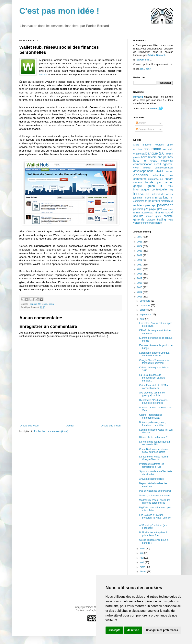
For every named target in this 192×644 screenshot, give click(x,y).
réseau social (48, 304)
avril (142, 562)
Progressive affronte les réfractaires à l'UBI (152, 465)
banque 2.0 (35, 304)
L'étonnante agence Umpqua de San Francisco (154, 354)
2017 (140, 278)
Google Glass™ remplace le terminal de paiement (154, 362)
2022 (140, 255)
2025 (140, 242)
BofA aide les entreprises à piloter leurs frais (153, 534)
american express (153, 145)
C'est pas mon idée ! (59, 11)
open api (149, 205)
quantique (168, 209)
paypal (153, 209)
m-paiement (152, 201)
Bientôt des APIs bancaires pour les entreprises (153, 402)
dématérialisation (164, 168)
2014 (140, 292)
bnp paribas (165, 157)
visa (170, 220)
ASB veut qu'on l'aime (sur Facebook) (153, 527)
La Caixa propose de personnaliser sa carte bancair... (152, 378)
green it (155, 186)
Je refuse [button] (133, 630)
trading (162, 220)
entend (43, 75)
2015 (140, 287)
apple (170, 145)
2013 (140, 297)
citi (145, 161)
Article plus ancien (111, 426)
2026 (140, 237)
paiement (165, 205)
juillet (143, 549)
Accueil (70, 426)
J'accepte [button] (115, 630)
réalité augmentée (143, 213)
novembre (145, 305)
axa (164, 149)
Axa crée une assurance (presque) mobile (152, 394)
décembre (145, 301)
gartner (168, 182)
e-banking (159, 175)
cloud (154, 161)
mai (142, 558)
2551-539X (145, 69)
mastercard (167, 201)
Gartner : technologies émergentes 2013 (151, 416)
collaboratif (167, 161)
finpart (169, 179)
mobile (138, 205)
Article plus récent (30, 426)
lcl (153, 198)
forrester (138, 183)
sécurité (138, 216)
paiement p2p (141, 209)
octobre (144, 310)
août (142, 319)
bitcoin (152, 157)
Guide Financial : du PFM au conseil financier (154, 387)
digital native (164, 171)
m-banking (162, 198)
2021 (140, 260)
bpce (136, 161)
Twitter (153, 109)
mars (143, 567)
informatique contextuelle (150, 189)
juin (142, 553)
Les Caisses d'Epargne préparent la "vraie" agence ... (155, 518)
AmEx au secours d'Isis (151, 479)
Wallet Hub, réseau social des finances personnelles (155, 501)
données (141, 175)
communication (143, 164)
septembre (146, 315)
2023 (140, 251)
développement (143, 171)
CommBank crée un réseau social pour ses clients (153, 451)
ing (171, 190)
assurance (152, 149)
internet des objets (162, 194)
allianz (136, 145)
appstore (138, 149)
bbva (144, 157)
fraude (149, 182)
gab (159, 183)
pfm (160, 209)
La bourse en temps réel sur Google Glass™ (154, 458)
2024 (140, 246)
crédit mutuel (142, 168)
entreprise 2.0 (156, 179)
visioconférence (142, 223)
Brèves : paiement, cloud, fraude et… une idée (152, 424)
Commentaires (145, 129)
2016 (140, 283)
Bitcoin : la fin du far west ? (153, 437)
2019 (140, 269)
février (143, 572)
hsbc (170, 186)
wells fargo (156, 223)
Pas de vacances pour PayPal (155, 491)
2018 (140, 274)
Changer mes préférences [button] (162, 630)
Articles (141, 123)
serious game (153, 216)
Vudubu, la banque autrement (155, 496)
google (138, 186)
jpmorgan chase (142, 198)
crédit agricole (163, 164)
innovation (142, 194)
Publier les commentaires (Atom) (51, 431)
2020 (140, 265)
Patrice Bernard (156, 55)
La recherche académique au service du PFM (154, 443)
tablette (151, 220)
